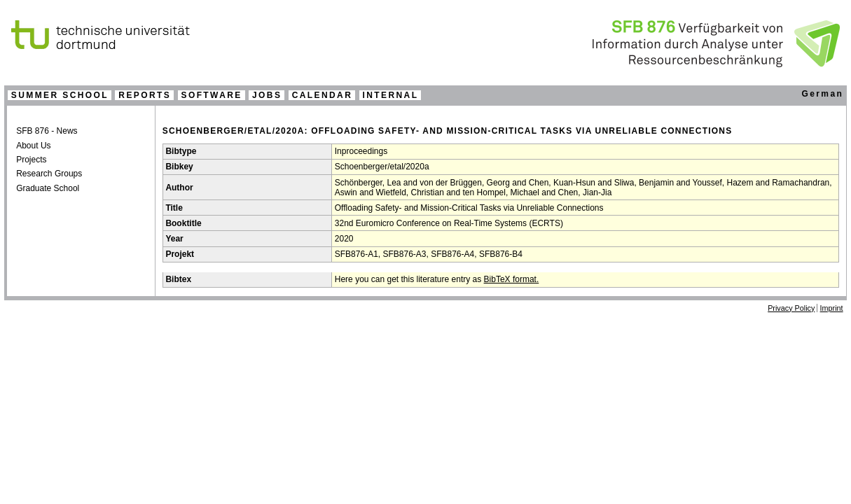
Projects (31, 160)
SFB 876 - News (47, 131)
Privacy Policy (791, 308)
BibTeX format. (512, 279)
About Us (33, 146)
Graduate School (48, 188)
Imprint (832, 308)
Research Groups (49, 174)
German (822, 94)
